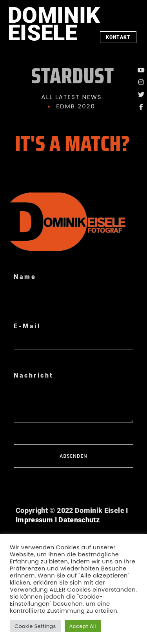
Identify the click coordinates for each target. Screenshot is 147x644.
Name (25, 277)
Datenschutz (79, 520)
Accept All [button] (83, 626)
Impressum (34, 520)
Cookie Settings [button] (35, 626)
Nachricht (34, 375)
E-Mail (27, 326)
